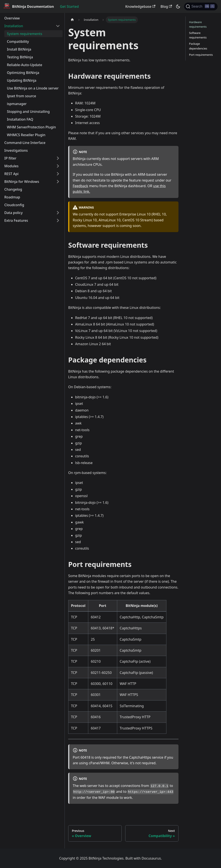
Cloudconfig (14, 205)
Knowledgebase (140, 6)
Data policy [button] (13, 213)
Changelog (13, 189)
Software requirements (198, 35)
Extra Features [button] (16, 220)
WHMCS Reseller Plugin (26, 135)
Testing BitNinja (20, 57)
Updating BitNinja (22, 80)
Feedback (80, 186)
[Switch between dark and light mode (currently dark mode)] (178, 6)
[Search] (201, 6)
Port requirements (201, 55)
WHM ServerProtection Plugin (31, 127)
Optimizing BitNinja (23, 73)
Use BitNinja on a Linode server (33, 88)
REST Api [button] (11, 174)
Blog (166, 6)
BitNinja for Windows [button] (22, 182)
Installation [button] (14, 26)
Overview (12, 18)
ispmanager (17, 104)
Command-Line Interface (25, 143)
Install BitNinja (19, 49)
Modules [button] (11, 166)
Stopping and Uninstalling (28, 112)
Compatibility (18, 41)
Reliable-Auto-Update (24, 65)
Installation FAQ (20, 119)
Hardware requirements (198, 24)
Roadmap (12, 197)
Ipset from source (21, 96)
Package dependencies (198, 46)
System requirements (24, 34)
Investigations (16, 150)
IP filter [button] (10, 158)
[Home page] (72, 20)
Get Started (69, 6)
